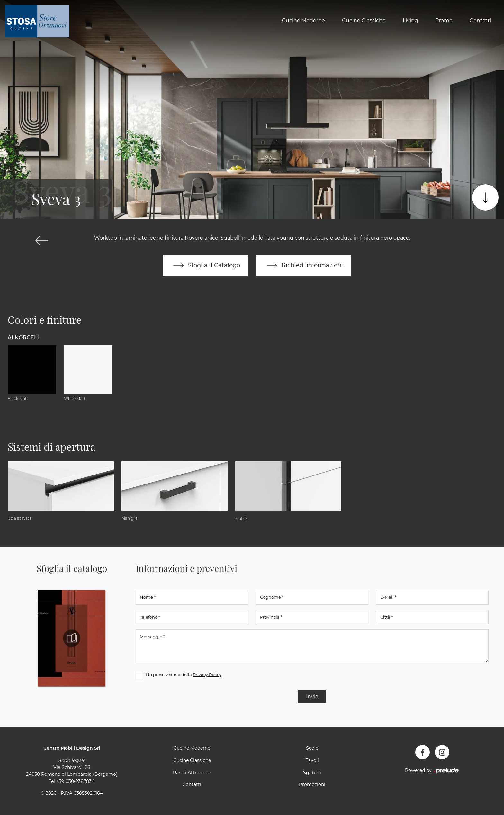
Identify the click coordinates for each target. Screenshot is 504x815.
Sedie (312, 748)
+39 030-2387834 (75, 781)
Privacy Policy (207, 675)
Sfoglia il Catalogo (205, 266)
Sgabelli (312, 773)
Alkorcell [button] (24, 337)
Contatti (480, 20)
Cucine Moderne (303, 20)
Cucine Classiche (364, 20)
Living (410, 20)
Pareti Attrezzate (192, 773)
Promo (444, 20)
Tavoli (312, 760)
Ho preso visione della (184, 675)
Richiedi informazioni (303, 266)
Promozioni (312, 784)
